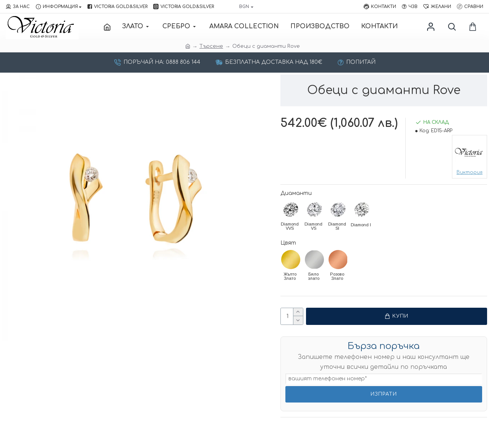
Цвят (288, 243)
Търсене (211, 46)
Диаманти (296, 193)
